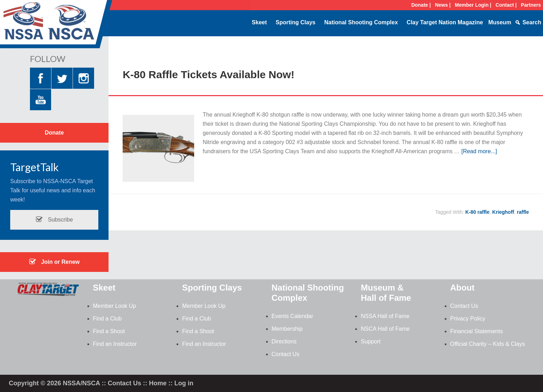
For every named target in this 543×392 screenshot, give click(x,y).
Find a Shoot (109, 331)
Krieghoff (503, 212)
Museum (500, 22)
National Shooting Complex (361, 22)
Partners (531, 5)
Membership (287, 329)
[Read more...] (479, 151)
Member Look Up (115, 306)
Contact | (506, 5)
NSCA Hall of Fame (385, 329)
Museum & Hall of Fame (386, 293)
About (462, 288)
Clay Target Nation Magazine (445, 22)
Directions (284, 341)
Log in (184, 383)
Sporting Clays (295, 22)
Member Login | (473, 5)
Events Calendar (292, 316)
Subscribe (54, 220)
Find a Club (107, 319)
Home (158, 383)
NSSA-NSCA (56, 26)
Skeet (260, 22)
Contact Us (286, 354)
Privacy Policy (468, 319)
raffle (523, 212)
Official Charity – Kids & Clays (488, 344)
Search (532, 22)
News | (443, 5)
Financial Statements (477, 331)
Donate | (421, 5)
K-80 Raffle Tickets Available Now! (208, 74)
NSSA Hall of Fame (385, 316)
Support (371, 341)
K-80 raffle (477, 212)
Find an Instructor (115, 344)
